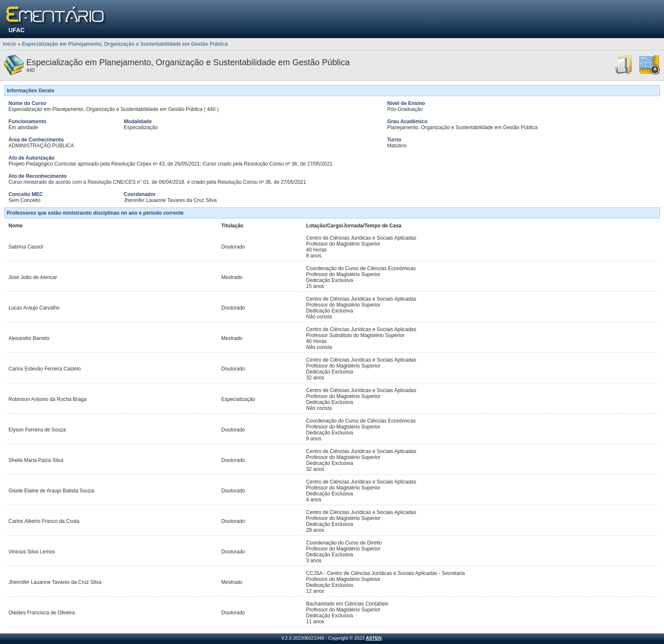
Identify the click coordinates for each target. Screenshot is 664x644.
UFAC (17, 30)
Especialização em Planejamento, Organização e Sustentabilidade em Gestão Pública (125, 44)
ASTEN (374, 638)
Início (10, 44)
